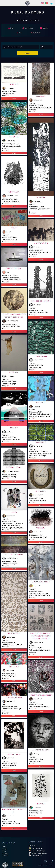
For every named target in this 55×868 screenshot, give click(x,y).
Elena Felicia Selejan (38, 851)
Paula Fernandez (37, 848)
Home (4, 847)
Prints (4, 851)
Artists (4, 849)
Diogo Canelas (49, 865)
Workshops (36, 33)
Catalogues (27, 28)
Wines (19, 33)
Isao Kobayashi (37, 856)
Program (5, 853)
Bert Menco (36, 846)
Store (11, 28)
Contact (5, 856)
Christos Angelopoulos (39, 853)
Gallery (44, 28)
